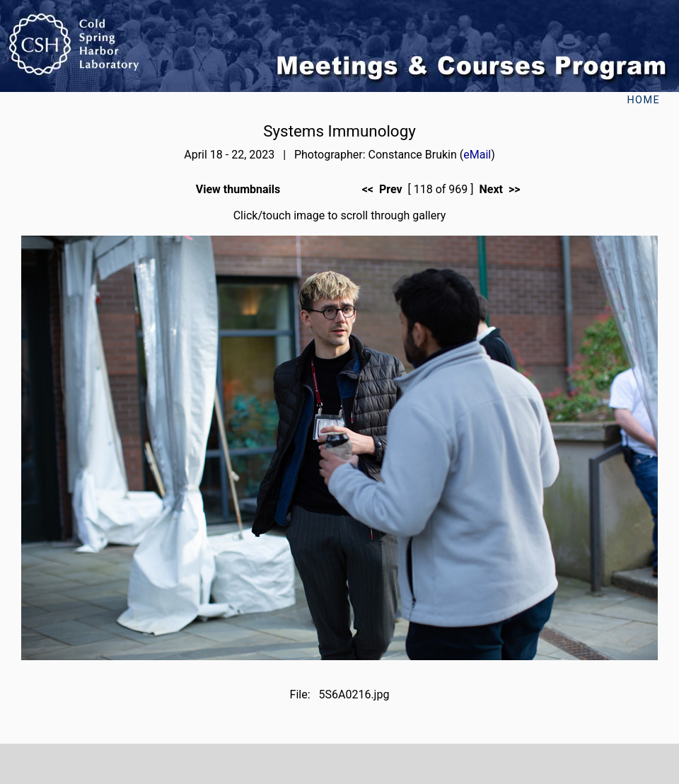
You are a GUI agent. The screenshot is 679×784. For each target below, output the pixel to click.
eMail (477, 155)
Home (643, 100)
